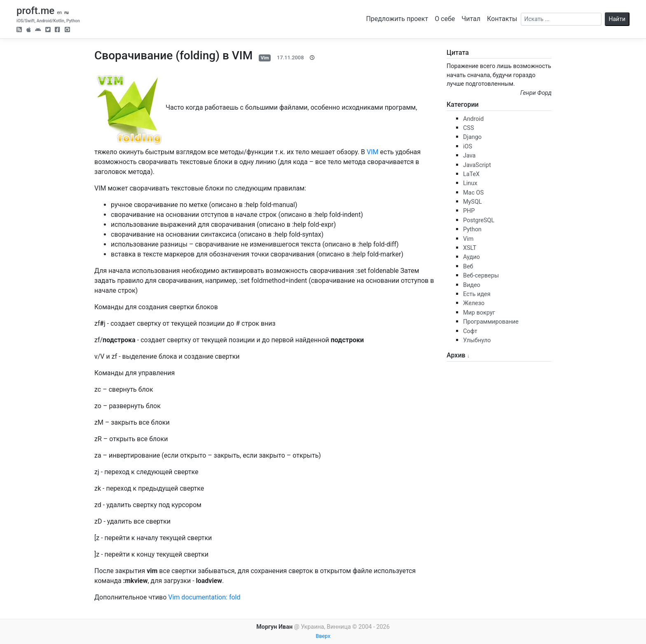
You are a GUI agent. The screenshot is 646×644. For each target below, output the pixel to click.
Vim (265, 58)
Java (469, 156)
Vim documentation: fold (204, 597)
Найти (617, 19)
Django (472, 137)
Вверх (323, 636)
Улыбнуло (477, 340)
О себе (445, 19)
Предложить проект (397, 19)
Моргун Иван (274, 627)
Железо (474, 303)
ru (66, 13)
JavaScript (477, 165)
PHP (469, 211)
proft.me (35, 11)
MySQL (473, 202)
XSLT (470, 248)
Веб (468, 267)
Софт (470, 331)
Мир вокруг (479, 313)
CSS (468, 128)
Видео (472, 285)
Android (473, 119)
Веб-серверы (481, 276)
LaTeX (471, 174)
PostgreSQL (479, 220)
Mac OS (473, 193)
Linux (470, 183)
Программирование (491, 322)
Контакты (502, 19)
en (59, 13)
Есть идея (477, 294)
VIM (373, 152)
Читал (471, 19)
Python (472, 229)
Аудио (472, 257)
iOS (468, 147)
